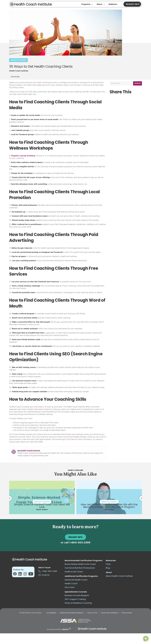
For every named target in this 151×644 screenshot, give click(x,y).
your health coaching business (45, 83)
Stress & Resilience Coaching (78, 603)
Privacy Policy (127, 613)
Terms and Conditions (109, 613)
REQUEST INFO (75, 537)
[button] (146, 639)
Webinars (113, 4)
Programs (87, 4)
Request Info (133, 4)
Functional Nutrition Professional (80, 568)
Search (138, 83)
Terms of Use (92, 613)
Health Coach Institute (30, 451)
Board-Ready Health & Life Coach (80, 564)
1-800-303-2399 (36, 442)
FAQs (108, 564)
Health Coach (18, 60)
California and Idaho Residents (71, 613)
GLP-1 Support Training (75, 599)
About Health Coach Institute (119, 576)
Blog (108, 568)
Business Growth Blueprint (77, 595)
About (101, 4)
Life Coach (70, 587)
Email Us (44, 575)
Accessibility (51, 613)
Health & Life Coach (74, 572)
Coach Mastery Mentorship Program (36, 409)
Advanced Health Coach (76, 580)
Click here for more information (79, 439)
